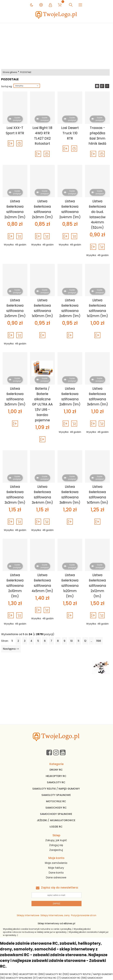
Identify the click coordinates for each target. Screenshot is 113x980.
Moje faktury (56, 868)
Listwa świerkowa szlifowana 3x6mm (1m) (97, 396)
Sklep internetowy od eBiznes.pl (56, 923)
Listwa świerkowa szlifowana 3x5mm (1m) (15, 396)
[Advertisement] (56, 46)
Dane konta (56, 873)
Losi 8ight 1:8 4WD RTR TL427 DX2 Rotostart (42, 136)
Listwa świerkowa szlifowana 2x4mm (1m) (70, 209)
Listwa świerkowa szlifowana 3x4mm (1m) (42, 494)
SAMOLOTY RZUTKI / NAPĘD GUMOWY (56, 789)
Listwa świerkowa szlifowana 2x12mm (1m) (97, 586)
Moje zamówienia (56, 863)
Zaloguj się (56, 845)
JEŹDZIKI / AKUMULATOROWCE (56, 820)
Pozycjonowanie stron (84, 915)
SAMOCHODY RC (56, 808)
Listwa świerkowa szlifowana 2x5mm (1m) (15, 308)
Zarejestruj (56, 850)
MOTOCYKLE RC (56, 801)
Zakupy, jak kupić (56, 840)
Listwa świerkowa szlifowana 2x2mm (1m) (15, 209)
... (91, 641)
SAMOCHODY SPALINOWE (56, 814)
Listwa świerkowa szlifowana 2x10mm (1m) (15, 586)
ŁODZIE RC (56, 827)
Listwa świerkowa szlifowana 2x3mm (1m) (42, 209)
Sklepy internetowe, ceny (55, 915)
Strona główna (10, 72)
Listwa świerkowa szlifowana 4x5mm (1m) (42, 583)
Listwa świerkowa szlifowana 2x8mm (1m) (70, 396)
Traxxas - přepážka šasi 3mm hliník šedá (97, 136)
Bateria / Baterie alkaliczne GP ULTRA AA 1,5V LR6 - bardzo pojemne (42, 404)
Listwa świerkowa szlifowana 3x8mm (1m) (70, 494)
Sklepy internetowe (28, 915)
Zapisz (56, 904)
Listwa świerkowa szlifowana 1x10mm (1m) (42, 308)
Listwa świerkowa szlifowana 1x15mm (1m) (97, 494)
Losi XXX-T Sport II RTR (15, 130)
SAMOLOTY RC (56, 782)
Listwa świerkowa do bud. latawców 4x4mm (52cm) (97, 214)
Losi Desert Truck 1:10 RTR (70, 133)
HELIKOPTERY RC (56, 776)
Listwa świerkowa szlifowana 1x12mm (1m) (97, 308)
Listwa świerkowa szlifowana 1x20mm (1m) (70, 586)
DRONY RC (56, 770)
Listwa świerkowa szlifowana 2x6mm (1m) (70, 308)
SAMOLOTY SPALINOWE (56, 795)
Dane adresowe (56, 877)
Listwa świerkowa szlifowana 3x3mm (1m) (15, 494)
